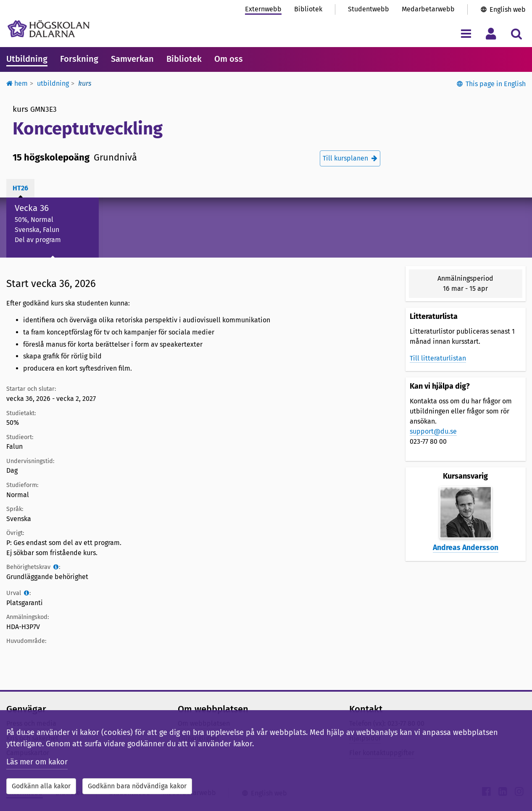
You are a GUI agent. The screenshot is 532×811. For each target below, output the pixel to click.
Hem (17, 83)
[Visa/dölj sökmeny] (516, 33)
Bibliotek (308, 9)
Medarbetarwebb (428, 9)
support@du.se (433, 431)
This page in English (496, 84)
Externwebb (263, 9)
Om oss (229, 59)
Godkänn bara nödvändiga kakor (137, 786)
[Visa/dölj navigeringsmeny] (466, 33)
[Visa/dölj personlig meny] (491, 33)
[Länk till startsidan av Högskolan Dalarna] (49, 29)
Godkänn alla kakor (41, 786)
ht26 (20, 188)
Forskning (79, 59)
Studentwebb (369, 9)
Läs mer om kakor (37, 762)
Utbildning (27, 59)
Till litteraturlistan (438, 358)
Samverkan (132, 59)
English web (508, 9)
